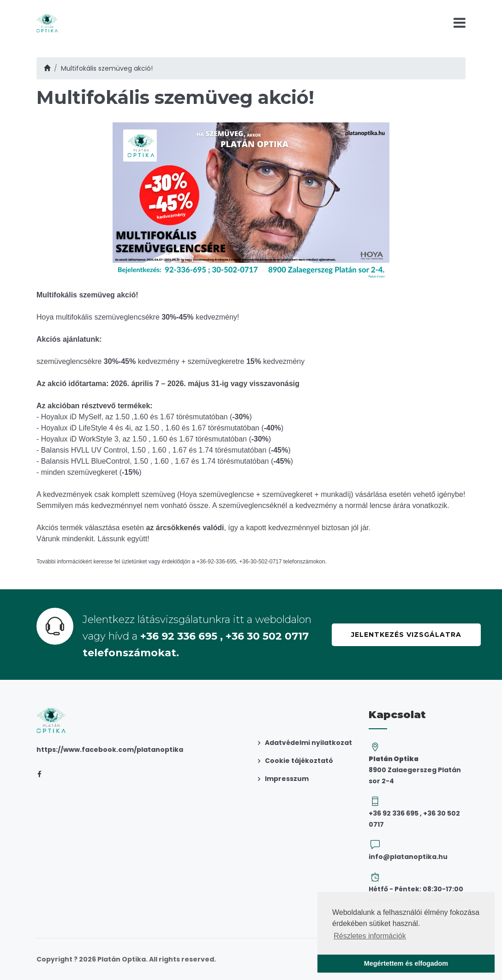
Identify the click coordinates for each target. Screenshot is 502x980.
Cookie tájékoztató (299, 761)
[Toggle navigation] (460, 23)
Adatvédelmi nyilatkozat (308, 743)
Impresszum (287, 779)
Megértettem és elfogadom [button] (406, 963)
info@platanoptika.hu (408, 857)
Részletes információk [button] (370, 936)
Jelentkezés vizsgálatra (406, 635)
